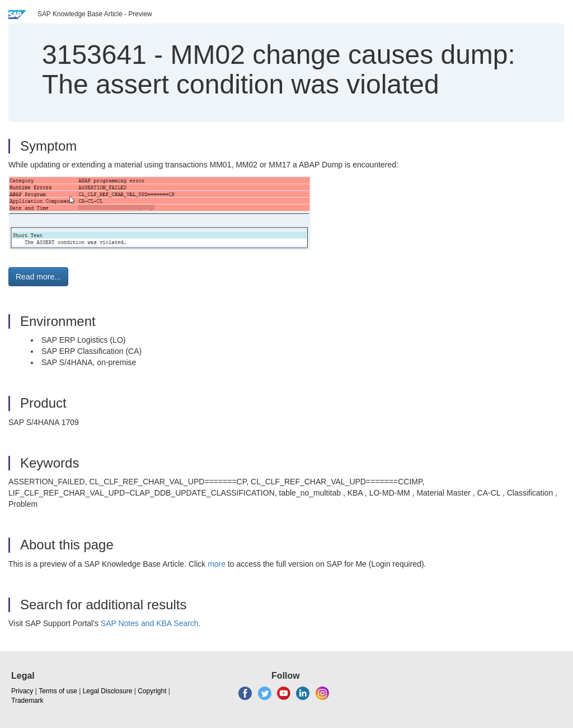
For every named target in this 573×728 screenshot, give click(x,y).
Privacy (22, 691)
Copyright (152, 691)
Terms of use (58, 691)
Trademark (27, 701)
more (217, 564)
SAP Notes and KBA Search (150, 623)
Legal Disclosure (108, 691)
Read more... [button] (38, 277)
